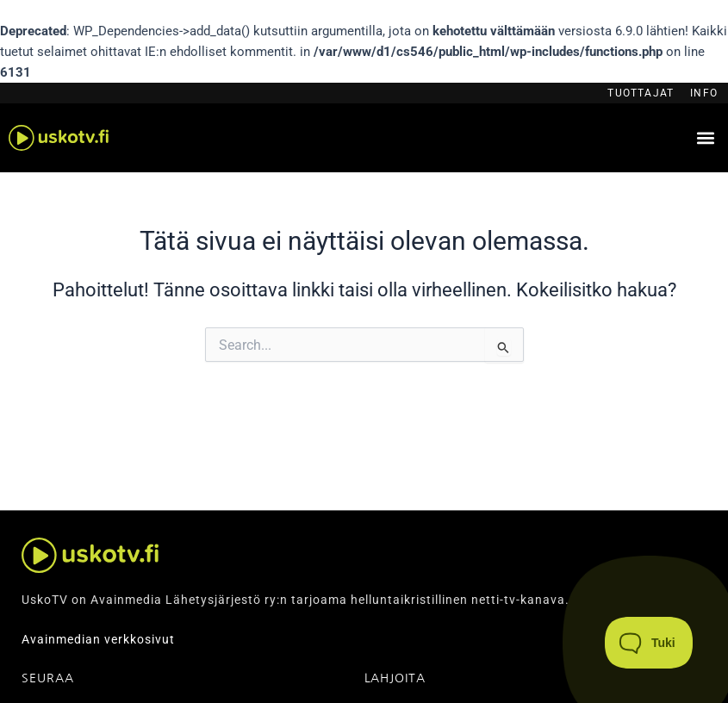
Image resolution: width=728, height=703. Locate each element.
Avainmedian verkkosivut (98, 639)
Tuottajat (641, 93)
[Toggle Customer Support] (649, 643)
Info (704, 93)
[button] (705, 138)
